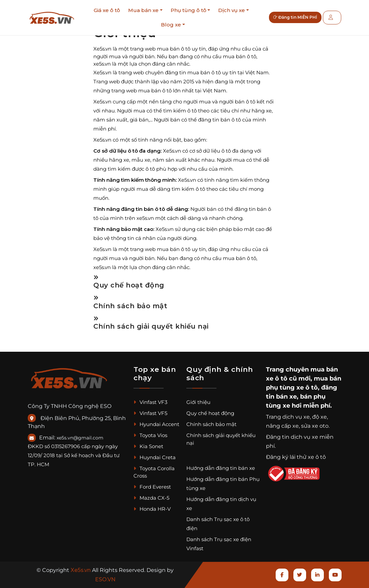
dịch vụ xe (296, 417)
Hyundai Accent (156, 424)
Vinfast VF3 (150, 402)
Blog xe (171, 25)
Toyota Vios (150, 435)
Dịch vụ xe (232, 10)
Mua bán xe (143, 10)
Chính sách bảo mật (130, 306)
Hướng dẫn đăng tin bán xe (221, 468)
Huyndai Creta (155, 457)
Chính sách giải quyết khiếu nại (151, 326)
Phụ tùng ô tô (189, 10)
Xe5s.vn (81, 570)
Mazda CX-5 (151, 498)
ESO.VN (105, 579)
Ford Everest (152, 487)
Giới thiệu (198, 402)
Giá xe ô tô (107, 10)
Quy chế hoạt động (129, 285)
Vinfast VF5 (150, 413)
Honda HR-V (152, 509)
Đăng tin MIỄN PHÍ (298, 18)
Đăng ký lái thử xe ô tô (296, 457)
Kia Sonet (148, 446)
